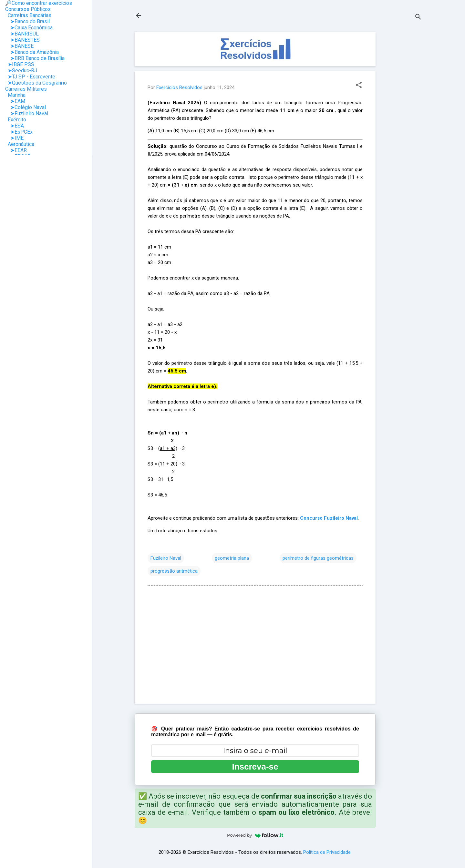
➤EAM (15, 101)
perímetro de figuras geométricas (318, 558)
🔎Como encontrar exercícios (39, 3)
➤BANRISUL (22, 34)
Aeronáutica (20, 144)
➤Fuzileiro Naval (27, 113)
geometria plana (232, 558)
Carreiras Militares (26, 89)
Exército (16, 120)
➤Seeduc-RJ (21, 71)
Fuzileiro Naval (166, 558)
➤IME (14, 138)
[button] (359, 86)
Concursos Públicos (28, 9)
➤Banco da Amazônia (32, 52)
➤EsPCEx (19, 132)
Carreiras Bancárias (28, 15)
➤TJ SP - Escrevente (30, 77)
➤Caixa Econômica (29, 28)
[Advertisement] (401, 129)
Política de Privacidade (327, 852)
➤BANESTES (22, 40)
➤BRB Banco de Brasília (35, 58)
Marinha (15, 95)
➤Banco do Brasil (27, 21)
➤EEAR (16, 150)
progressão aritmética (174, 571)
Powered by (255, 835)
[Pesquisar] (418, 18)
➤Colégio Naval (26, 107)
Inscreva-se (255, 767)
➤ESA (15, 126)
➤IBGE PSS (20, 64)
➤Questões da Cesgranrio (36, 83)
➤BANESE (19, 46)
